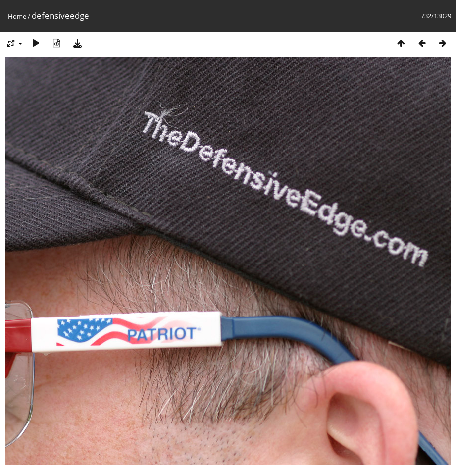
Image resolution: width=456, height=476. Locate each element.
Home (17, 16)
